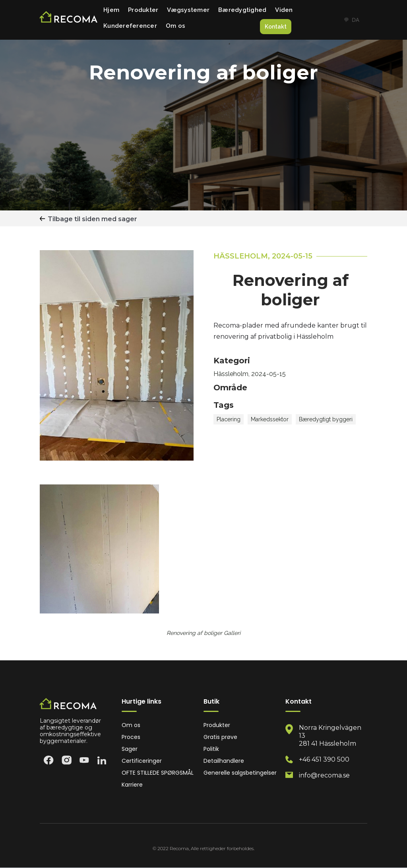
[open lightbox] (99, 549)
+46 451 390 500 (324, 759)
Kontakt (276, 27)
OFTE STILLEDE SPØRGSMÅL (158, 773)
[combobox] (351, 20)
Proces (131, 737)
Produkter (143, 10)
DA (351, 20)
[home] (69, 20)
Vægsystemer (188, 10)
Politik (211, 749)
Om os (175, 26)
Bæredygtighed (242, 10)
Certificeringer (142, 761)
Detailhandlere (224, 761)
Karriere (132, 785)
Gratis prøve (220, 737)
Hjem (111, 10)
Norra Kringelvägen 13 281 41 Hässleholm (330, 736)
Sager (130, 749)
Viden (284, 10)
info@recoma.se (324, 775)
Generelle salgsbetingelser (240, 773)
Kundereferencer (130, 26)
